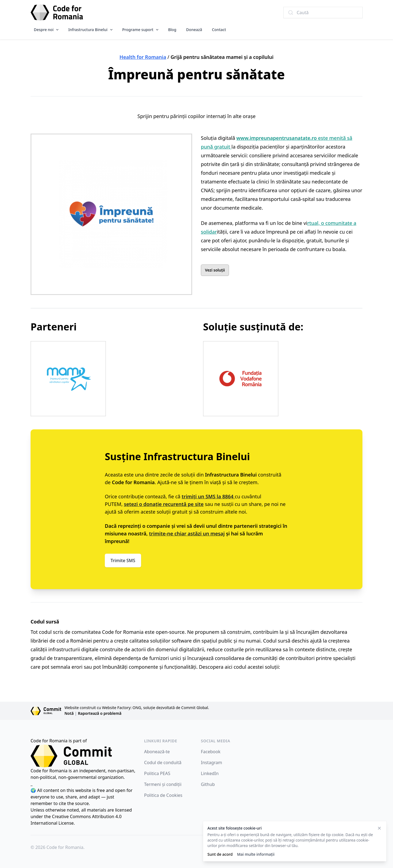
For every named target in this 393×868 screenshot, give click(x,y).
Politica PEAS (157, 773)
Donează (194, 30)
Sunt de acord (220, 854)
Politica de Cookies (163, 795)
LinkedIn (210, 773)
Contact (219, 30)
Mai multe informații (256, 854)
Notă (69, 713)
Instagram (212, 762)
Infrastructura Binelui (88, 30)
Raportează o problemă (100, 713)
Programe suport (138, 30)
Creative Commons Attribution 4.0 (87, 816)
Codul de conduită (163, 762)
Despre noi (44, 30)
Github (208, 784)
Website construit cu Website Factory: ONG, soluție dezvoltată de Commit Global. (137, 708)
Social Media (216, 741)
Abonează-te (157, 752)
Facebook (211, 752)
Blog (172, 30)
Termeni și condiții (163, 784)
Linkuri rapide (161, 741)
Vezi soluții (215, 270)
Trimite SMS (123, 560)
